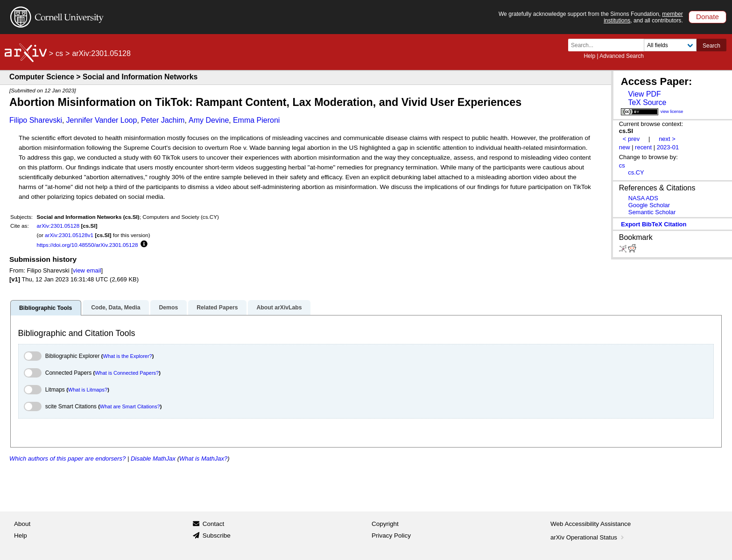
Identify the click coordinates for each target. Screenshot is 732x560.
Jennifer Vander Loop (102, 120)
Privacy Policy (391, 535)
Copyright (385, 524)
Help (589, 56)
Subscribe (217, 535)
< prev (631, 139)
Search (711, 46)
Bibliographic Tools (46, 308)
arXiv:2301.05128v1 (69, 235)
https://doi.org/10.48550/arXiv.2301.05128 (88, 245)
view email (87, 270)
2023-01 (668, 147)
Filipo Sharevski (36, 120)
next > (667, 139)
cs (59, 53)
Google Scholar (649, 205)
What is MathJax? (203, 458)
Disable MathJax (153, 458)
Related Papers (217, 308)
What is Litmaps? (88, 390)
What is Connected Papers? (127, 373)
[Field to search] (670, 45)
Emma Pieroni (256, 120)
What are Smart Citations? (130, 406)
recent (643, 147)
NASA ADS (643, 198)
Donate (707, 17)
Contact (214, 524)
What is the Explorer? (128, 356)
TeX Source (647, 102)
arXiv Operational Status (588, 537)
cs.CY (636, 172)
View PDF (644, 94)
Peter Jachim (163, 120)
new (625, 147)
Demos (168, 308)
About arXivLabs (279, 308)
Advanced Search (622, 56)
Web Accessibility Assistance (591, 524)
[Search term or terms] (609, 45)
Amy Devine (209, 120)
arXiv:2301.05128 (58, 226)
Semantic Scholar (652, 212)
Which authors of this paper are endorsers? (67, 458)
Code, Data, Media (116, 308)
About (22, 524)
